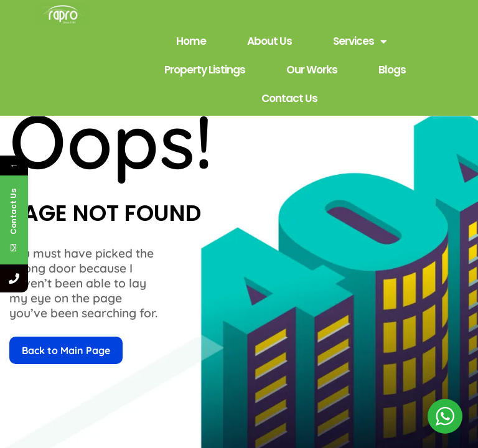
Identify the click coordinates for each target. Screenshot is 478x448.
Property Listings (205, 70)
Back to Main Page (66, 350)
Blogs (392, 70)
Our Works (312, 70)
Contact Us (289, 98)
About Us (269, 41)
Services (360, 41)
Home (191, 41)
